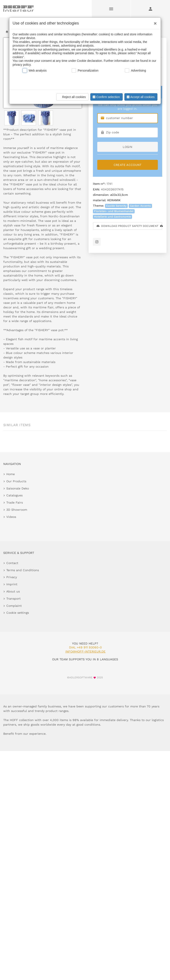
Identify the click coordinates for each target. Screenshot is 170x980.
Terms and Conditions (23, 570)
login (127, 147)
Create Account (128, 165)
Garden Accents (140, 206)
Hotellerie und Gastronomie (112, 217)
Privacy (12, 577)
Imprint (12, 584)
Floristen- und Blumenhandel (114, 211)
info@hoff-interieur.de (85, 651)
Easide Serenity (116, 206)
